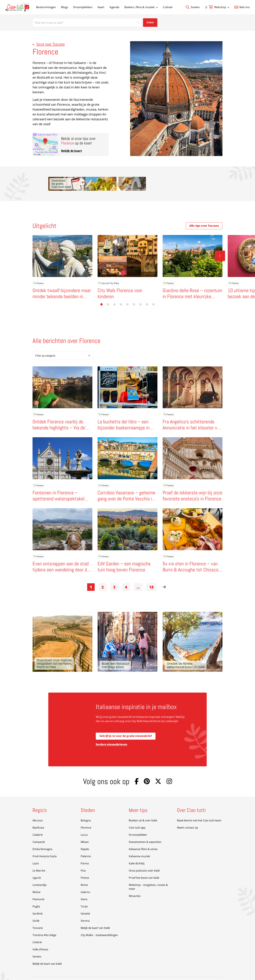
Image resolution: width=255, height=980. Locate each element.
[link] (164, 576)
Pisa (83, 860)
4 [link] (126, 576)
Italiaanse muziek (139, 846)
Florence (39, 269)
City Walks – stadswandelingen (99, 924)
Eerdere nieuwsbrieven (111, 734)
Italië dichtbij (137, 853)
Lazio (36, 853)
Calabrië (38, 824)
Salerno (85, 881)
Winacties (135, 885)
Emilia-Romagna (42, 838)
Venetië (85, 903)
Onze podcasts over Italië (144, 860)
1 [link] (91, 576)
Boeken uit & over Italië (143, 810)
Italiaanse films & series (143, 838)
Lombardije (40, 874)
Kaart (101, 7)
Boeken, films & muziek (141, 7)
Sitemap (73, 973)
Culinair (168, 7)
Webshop (222, 7)
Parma (85, 853)
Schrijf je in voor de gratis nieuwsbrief (126, 725)
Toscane (38, 917)
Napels (85, 838)
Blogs (64, 7)
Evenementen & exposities (145, 831)
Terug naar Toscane (49, 44)
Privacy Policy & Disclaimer (100, 973)
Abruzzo (38, 810)
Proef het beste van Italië (144, 867)
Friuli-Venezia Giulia (45, 846)
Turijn (84, 896)
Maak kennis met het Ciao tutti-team (199, 810)
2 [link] (103, 576)
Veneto (37, 946)
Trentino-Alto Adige (44, 924)
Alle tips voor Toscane (204, 212)
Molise (37, 881)
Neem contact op (188, 817)
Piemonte (38, 889)
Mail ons (242, 7)
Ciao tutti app (137, 817)
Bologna (86, 810)
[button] (101, 292)
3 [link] (114, 576)
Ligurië (37, 867)
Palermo (86, 846)
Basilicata (38, 817)
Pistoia (85, 867)
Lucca (84, 824)
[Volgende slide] (220, 242)
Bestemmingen (46, 7)
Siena (84, 889)
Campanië (39, 831)
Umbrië (37, 932)
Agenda (114, 7)
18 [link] (151, 576)
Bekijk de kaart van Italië (47, 953)
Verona (85, 910)
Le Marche (39, 860)
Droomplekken (83, 7)
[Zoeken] (87, 23)
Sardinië (38, 903)
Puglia (36, 896)
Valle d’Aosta (40, 939)
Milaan (85, 831)
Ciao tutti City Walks (109, 269)
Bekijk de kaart (71, 151)
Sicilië (36, 910)
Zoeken (193, 7)
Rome (84, 874)
